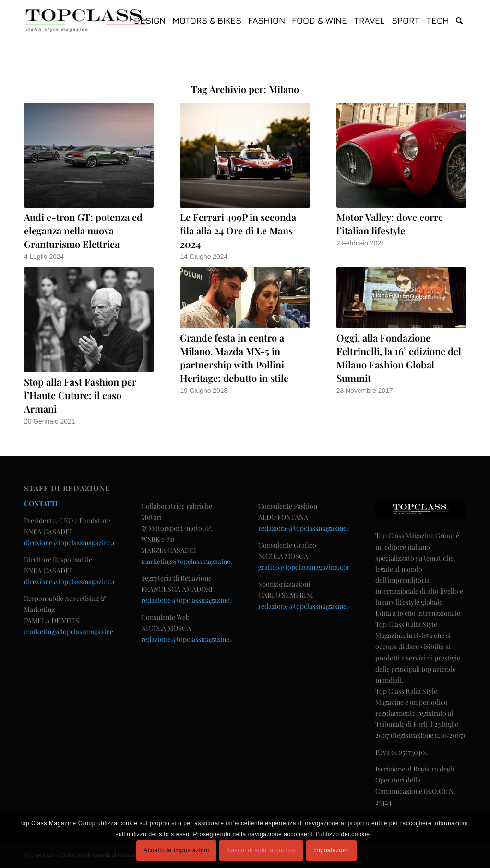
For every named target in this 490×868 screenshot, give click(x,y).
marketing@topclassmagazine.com (76, 631)
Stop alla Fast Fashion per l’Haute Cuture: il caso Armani (80, 395)
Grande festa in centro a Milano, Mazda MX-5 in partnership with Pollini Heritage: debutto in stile (234, 358)
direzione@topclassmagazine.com (75, 543)
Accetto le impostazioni (176, 850)
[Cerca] (459, 20)
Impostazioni (331, 850)
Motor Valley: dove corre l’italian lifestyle (390, 224)
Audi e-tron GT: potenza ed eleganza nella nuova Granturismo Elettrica (83, 230)
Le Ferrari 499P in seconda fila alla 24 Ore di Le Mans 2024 (238, 230)
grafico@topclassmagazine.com (305, 567)
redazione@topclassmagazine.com (193, 600)
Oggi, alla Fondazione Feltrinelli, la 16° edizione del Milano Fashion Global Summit (399, 358)
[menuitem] (150, 20)
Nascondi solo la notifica (261, 850)
